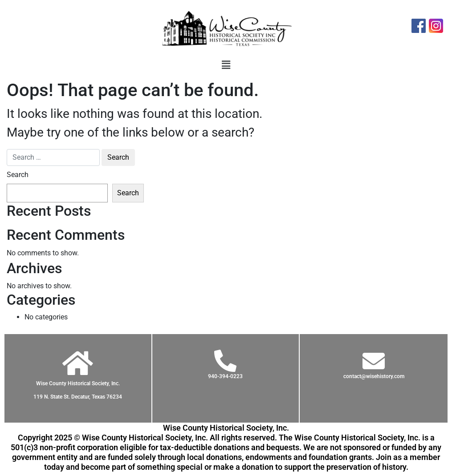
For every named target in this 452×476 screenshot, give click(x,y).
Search (18, 175)
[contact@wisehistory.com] (374, 361)
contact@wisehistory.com (374, 376)
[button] (226, 65)
